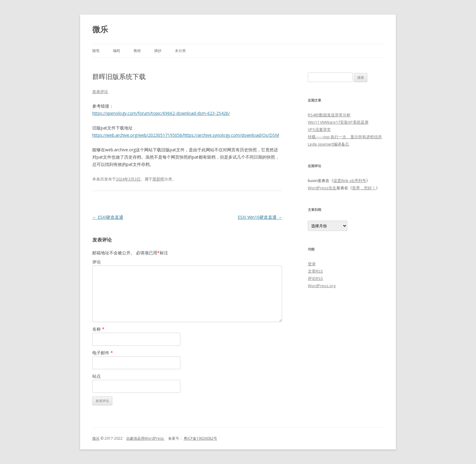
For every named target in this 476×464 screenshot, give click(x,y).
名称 (98, 329)
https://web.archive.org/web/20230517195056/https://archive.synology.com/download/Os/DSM (186, 135)
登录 (312, 264)
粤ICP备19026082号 (200, 438)
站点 (97, 376)
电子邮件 (103, 353)
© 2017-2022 (113, 438)
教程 (137, 51)
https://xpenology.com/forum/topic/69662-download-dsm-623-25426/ (161, 113)
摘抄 (158, 51)
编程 (117, 51)
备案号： (174, 438)
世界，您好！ (364, 188)
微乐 (100, 29)
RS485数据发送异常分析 (329, 115)
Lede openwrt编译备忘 (328, 144)
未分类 (180, 51)
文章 (315, 271)
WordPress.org (322, 286)
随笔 (96, 51)
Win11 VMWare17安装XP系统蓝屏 (338, 122)
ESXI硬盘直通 (108, 217)
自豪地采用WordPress (145, 438)
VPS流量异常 (319, 129)
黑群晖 (158, 179)
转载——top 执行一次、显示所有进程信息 (345, 137)
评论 (97, 262)
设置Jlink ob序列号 (350, 180)
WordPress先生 (322, 188)
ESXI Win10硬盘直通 (260, 217)
